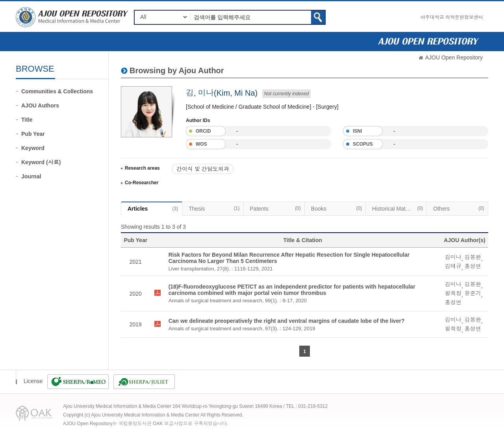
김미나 (453, 257)
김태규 (453, 266)
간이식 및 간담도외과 (203, 169)
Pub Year (33, 134)
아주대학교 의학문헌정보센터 (452, 17)
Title (27, 120)
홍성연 (473, 266)
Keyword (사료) (41, 162)
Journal (31, 176)
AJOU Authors (40, 106)
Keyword (33, 148)
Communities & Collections (57, 91)
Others (459, 208)
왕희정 (453, 293)
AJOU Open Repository (454, 57)
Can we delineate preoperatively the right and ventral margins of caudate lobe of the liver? (287, 321)
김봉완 (473, 257)
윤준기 (473, 293)
